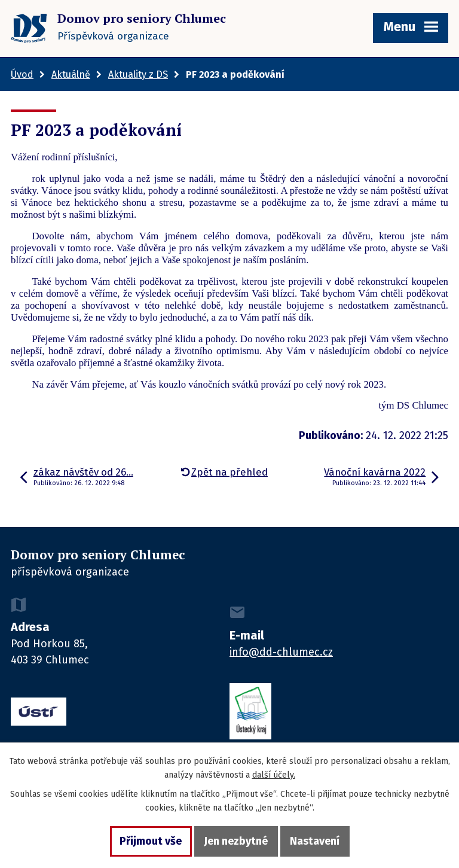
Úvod (22, 74)
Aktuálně (71, 74)
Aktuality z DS (138, 74)
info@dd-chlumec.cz (281, 652)
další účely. (274, 775)
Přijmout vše (151, 841)
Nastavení (315, 841)
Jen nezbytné (236, 841)
